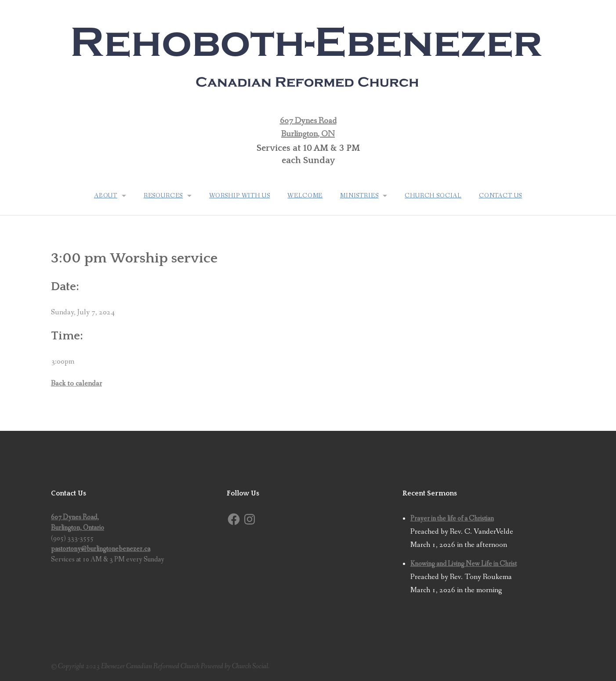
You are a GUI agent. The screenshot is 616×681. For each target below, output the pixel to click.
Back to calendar (76, 384)
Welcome (305, 196)
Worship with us (240, 196)
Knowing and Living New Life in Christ (464, 564)
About (105, 196)
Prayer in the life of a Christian (452, 519)
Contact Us (501, 196)
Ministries (359, 196)
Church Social (433, 196)
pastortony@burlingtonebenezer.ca (101, 549)
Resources (163, 196)
